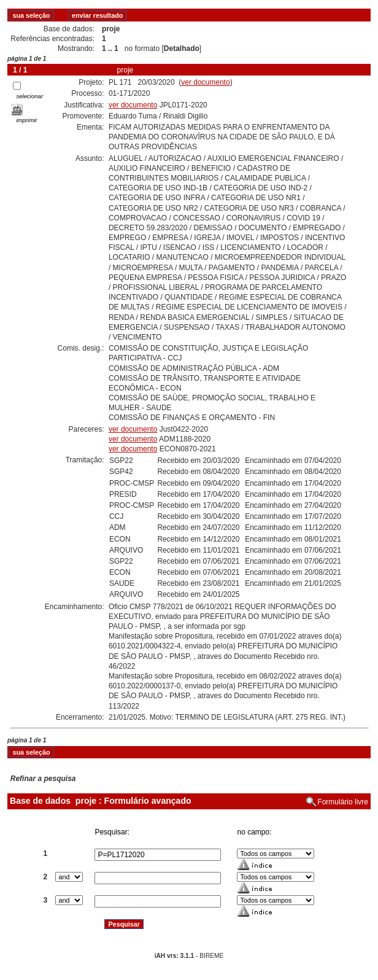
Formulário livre (343, 802)
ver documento (205, 82)
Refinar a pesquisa (43, 779)
